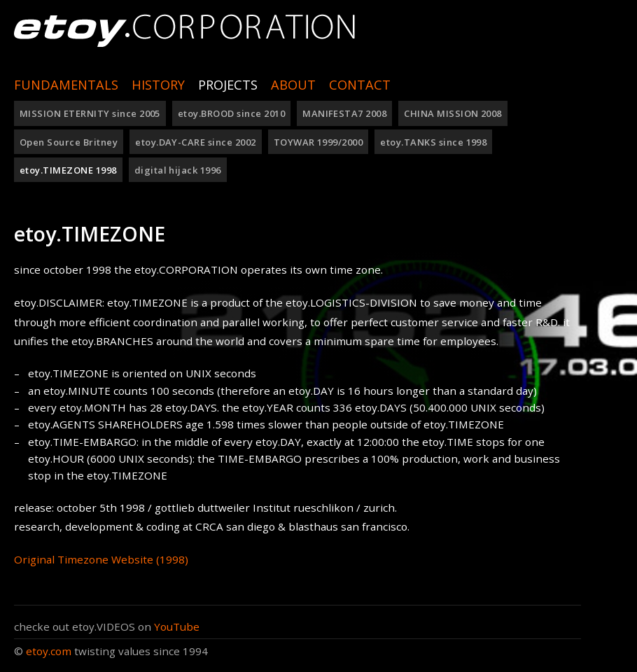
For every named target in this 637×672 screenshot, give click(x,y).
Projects (228, 85)
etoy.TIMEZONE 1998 (68, 170)
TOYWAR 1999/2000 (318, 142)
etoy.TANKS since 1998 (433, 142)
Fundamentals (66, 85)
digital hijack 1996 (178, 170)
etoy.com (49, 651)
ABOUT (293, 85)
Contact (360, 85)
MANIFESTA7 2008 (344, 113)
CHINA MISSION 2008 (453, 113)
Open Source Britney (69, 142)
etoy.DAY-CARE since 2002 (196, 142)
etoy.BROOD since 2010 (231, 113)
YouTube (177, 626)
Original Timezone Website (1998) (101, 559)
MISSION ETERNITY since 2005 (90, 113)
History (158, 85)
